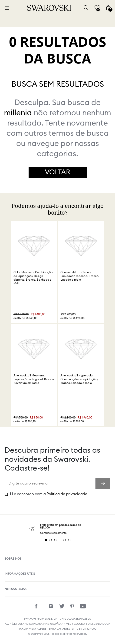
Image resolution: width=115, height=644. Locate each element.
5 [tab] (65, 540)
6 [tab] (69, 540)
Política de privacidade (67, 494)
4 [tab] (60, 540)
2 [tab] (51, 540)
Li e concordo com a (48, 494)
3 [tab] (55, 540)
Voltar (57, 172)
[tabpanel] (57, 529)
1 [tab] (46, 540)
